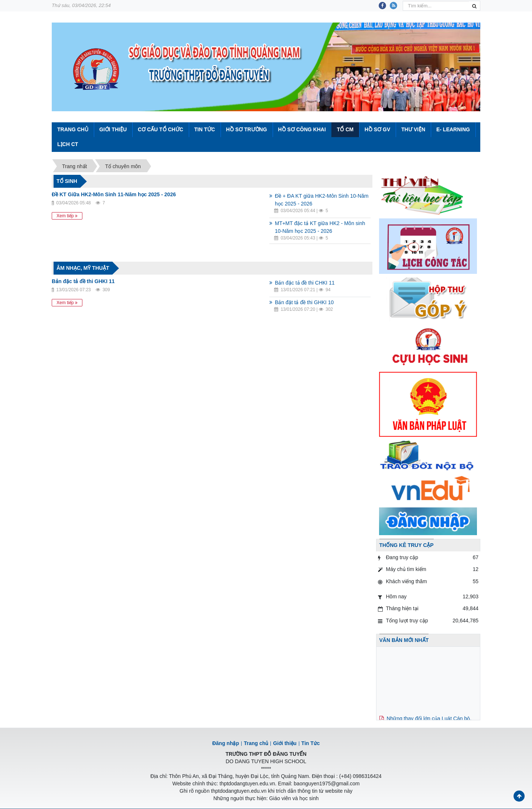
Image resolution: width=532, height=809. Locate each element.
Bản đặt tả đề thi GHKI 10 (304, 302)
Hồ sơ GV (377, 129)
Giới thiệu (113, 129)
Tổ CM (345, 129)
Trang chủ (256, 743)
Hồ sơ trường (247, 129)
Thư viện (413, 129)
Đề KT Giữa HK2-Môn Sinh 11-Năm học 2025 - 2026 (114, 194)
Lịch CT (68, 144)
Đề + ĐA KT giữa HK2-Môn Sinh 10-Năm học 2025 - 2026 (322, 200)
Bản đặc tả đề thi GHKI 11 (83, 281)
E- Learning (453, 129)
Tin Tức (205, 129)
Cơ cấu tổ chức (161, 129)
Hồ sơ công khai (302, 129)
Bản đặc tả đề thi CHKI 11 (305, 283)
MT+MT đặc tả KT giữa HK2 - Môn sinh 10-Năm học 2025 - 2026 (320, 227)
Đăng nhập (226, 743)
